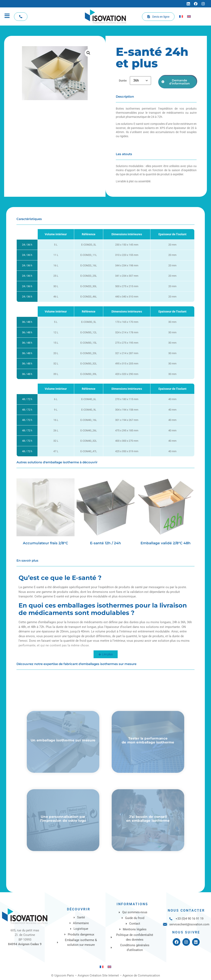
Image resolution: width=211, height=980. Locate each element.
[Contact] (72, 4)
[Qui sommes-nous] (16, 4)
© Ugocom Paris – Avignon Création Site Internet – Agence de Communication (105, 975)
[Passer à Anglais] (189, 16)
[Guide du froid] (38, 4)
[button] (88, 53)
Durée (123, 81)
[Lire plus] (106, 654)
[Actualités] (57, 4)
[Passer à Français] (181, 16)
